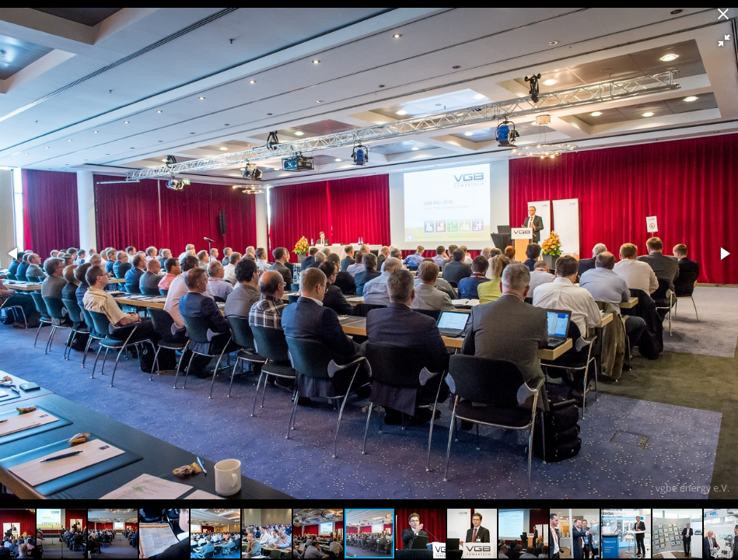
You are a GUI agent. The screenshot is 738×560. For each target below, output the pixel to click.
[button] (724, 40)
